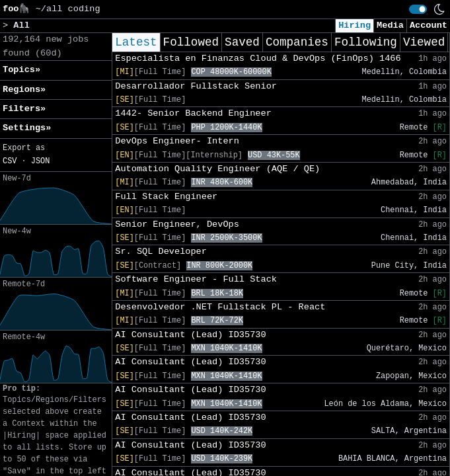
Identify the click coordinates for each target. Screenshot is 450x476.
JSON (41, 161)
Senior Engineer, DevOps (177, 224)
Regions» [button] (24, 90)
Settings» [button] (27, 128)
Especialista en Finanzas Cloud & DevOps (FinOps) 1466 (258, 59)
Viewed (424, 42)
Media (390, 25)
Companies (297, 42)
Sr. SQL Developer (161, 252)
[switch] (418, 9)
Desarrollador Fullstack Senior (196, 86)
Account (429, 25)
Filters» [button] (24, 109)
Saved (242, 42)
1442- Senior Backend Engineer (193, 113)
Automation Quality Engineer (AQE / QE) (217, 169)
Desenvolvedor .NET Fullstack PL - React (220, 307)
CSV (10, 161)
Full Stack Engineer (166, 197)
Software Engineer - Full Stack (196, 279)
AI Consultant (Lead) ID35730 (190, 335)
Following (366, 42)
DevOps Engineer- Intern (177, 141)
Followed (191, 42)
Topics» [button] (21, 70)
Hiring (355, 25)
